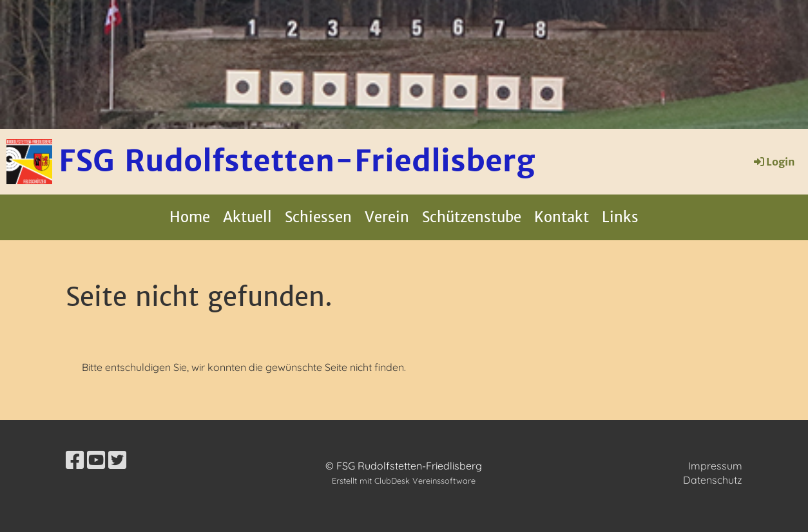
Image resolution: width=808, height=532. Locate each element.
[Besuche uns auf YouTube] (96, 460)
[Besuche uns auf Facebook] (75, 460)
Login (774, 162)
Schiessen (318, 217)
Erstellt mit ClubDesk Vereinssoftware (404, 480)
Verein (387, 217)
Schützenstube (472, 217)
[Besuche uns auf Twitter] (117, 460)
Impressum (715, 466)
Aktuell (247, 217)
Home (190, 217)
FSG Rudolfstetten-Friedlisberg (297, 161)
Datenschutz (713, 480)
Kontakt (562, 217)
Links (620, 217)
